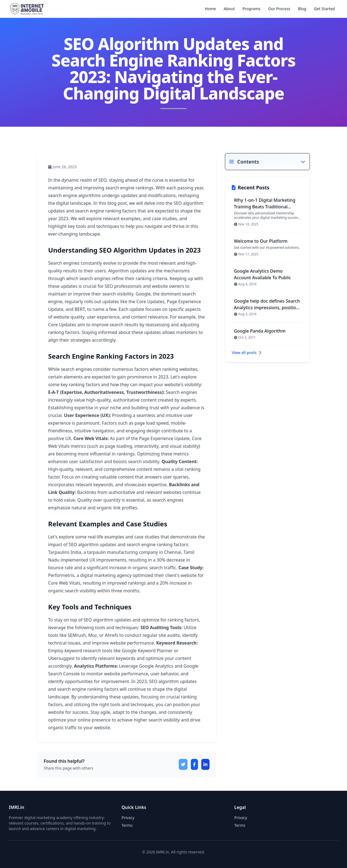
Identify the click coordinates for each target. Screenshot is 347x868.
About (229, 9)
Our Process (279, 9)
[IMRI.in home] (27, 9)
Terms (240, 825)
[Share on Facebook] (194, 764)
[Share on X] (183, 764)
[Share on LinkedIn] (205, 764)
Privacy (241, 818)
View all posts (247, 353)
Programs (251, 9)
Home (210, 9)
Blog (302, 9)
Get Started (324, 9)
